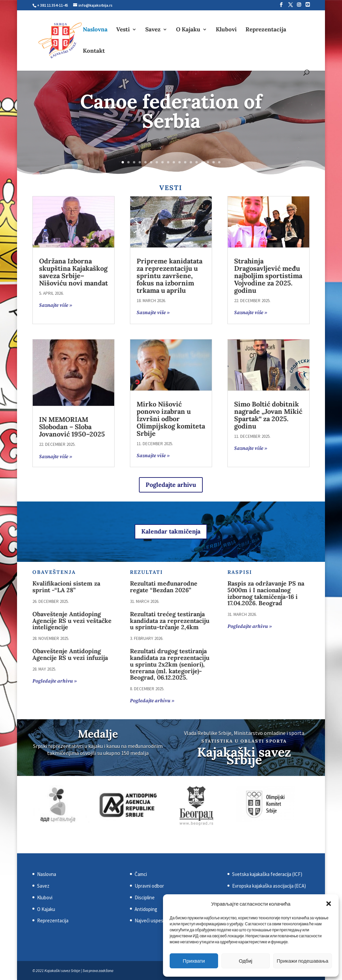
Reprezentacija (266, 30)
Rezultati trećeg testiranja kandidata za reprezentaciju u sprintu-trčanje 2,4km (170, 621)
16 (208, 162)
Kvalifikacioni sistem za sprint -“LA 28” (66, 587)
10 (174, 162)
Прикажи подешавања (303, 961)
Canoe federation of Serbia (171, 111)
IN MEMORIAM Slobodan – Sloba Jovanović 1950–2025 (72, 427)
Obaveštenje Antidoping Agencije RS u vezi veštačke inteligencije (72, 621)
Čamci (141, 874)
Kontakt (94, 51)
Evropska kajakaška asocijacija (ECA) (269, 886)
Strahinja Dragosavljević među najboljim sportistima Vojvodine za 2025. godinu (268, 276)
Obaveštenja (54, 572)
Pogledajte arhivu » (55, 681)
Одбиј (245, 961)
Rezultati (146, 572)
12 (185, 162)
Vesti (123, 30)
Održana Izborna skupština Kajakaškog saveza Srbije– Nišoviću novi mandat (73, 272)
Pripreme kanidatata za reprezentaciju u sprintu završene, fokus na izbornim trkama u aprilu (169, 276)
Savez (153, 30)
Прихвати (194, 961)
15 (202, 162)
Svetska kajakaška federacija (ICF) (267, 874)
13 (191, 162)
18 (219, 162)
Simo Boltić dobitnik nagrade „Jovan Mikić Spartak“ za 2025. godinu (268, 415)
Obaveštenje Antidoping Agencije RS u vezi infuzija (70, 654)
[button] (329, 904)
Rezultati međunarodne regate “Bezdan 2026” (164, 587)
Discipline (145, 897)
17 (214, 162)
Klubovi (226, 30)
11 (180, 162)
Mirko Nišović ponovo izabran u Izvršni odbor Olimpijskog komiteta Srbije (171, 419)
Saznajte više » (56, 305)
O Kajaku (188, 30)
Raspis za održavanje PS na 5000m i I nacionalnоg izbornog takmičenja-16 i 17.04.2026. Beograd (266, 593)
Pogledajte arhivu (171, 485)
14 (197, 162)
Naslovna (95, 30)
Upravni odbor (149, 886)
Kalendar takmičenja (171, 531)
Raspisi (240, 572)
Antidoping (146, 909)
